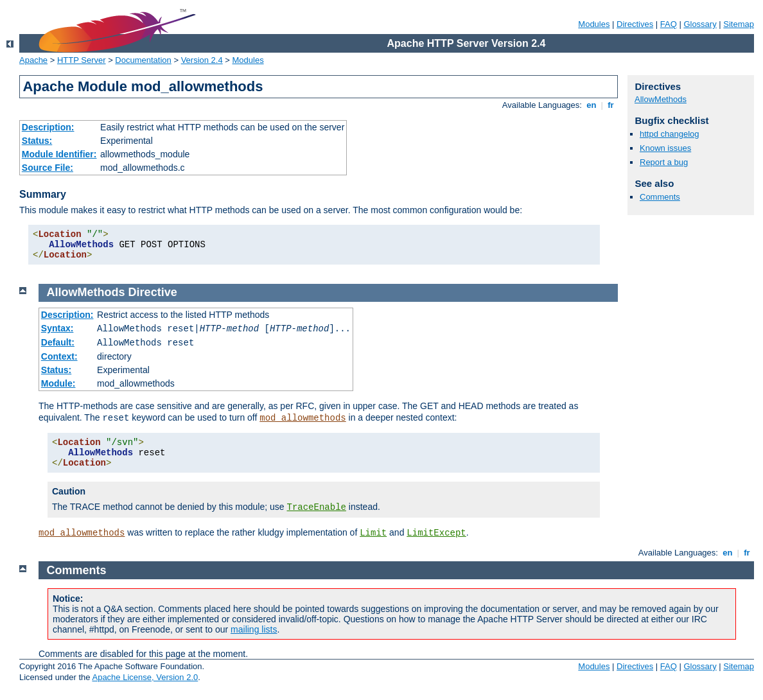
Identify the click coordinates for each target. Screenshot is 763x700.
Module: (58, 383)
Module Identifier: (59, 154)
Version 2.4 (202, 60)
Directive (153, 292)
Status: (37, 141)
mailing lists (254, 629)
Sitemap (739, 24)
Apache (33, 60)
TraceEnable (317, 507)
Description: (48, 127)
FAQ (669, 24)
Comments (660, 197)
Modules (594, 24)
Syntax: (57, 328)
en (592, 105)
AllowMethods (661, 99)
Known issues (665, 148)
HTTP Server (82, 60)
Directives (635, 24)
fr (611, 105)
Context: (59, 356)
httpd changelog (670, 134)
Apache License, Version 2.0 (145, 677)
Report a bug (664, 162)
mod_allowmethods (303, 418)
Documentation (143, 60)
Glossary (700, 24)
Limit (373, 533)
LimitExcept (436, 533)
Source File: (48, 168)
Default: (58, 342)
